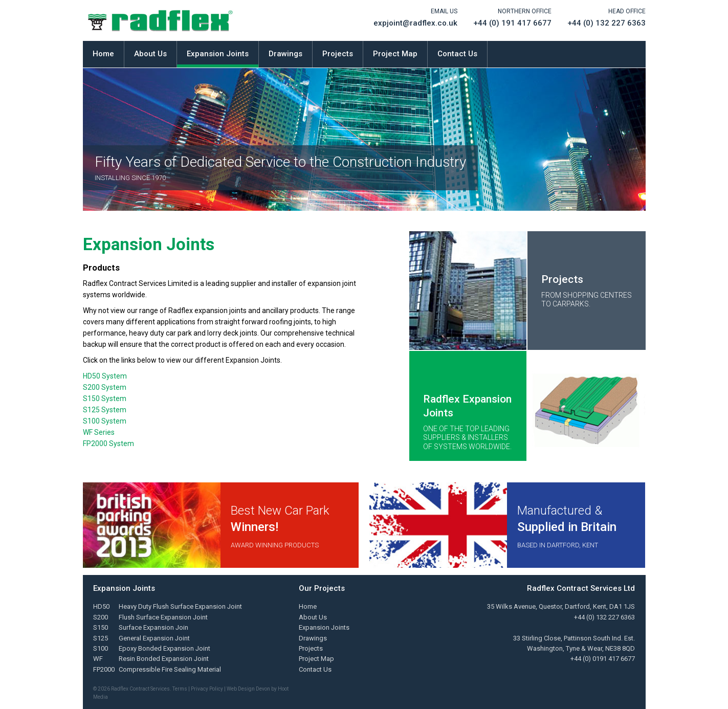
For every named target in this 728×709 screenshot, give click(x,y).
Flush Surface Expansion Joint (163, 617)
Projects (338, 54)
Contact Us (457, 54)
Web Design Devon (248, 689)
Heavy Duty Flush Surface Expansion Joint (180, 606)
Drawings (285, 54)
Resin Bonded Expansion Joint (164, 659)
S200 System (105, 387)
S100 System (105, 421)
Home (103, 54)
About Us (150, 54)
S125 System (105, 410)
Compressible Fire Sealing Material (170, 669)
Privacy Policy (207, 689)
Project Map (395, 54)
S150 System (105, 398)
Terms (180, 689)
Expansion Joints (218, 54)
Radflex (160, 20)
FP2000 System (108, 444)
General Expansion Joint (154, 638)
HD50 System (105, 376)
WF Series (99, 432)
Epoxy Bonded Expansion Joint (164, 648)
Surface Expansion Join (153, 627)
